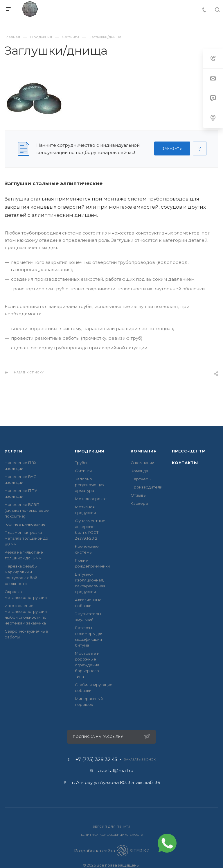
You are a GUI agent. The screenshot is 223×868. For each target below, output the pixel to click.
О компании (142, 463)
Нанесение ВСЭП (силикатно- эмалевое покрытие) (27, 510)
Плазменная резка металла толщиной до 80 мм (26, 538)
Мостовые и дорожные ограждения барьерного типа (87, 665)
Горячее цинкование (25, 524)
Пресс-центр (189, 451)
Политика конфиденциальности (112, 835)
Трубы (81, 463)
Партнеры (141, 479)
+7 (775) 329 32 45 (96, 760)
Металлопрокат (91, 499)
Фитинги (83, 471)
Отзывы (139, 495)
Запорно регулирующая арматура (90, 485)
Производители (146, 487)
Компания (144, 451)
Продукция (90, 451)
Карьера (139, 503)
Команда (139, 471)
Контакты (185, 463)
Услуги (14, 451)
